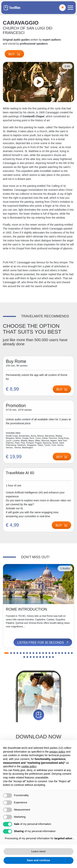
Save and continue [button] (39, 860)
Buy (14, 54)
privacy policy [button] (57, 752)
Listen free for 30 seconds (43, 642)
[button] (6, 653)
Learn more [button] (38, 851)
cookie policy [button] (29, 766)
